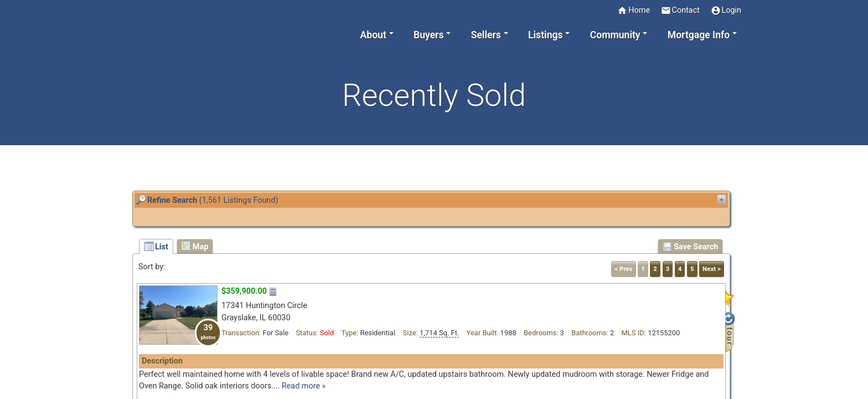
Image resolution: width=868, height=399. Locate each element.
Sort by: (152, 267)
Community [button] (615, 35)
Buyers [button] (428, 35)
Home (634, 11)
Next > (712, 269)
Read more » (304, 386)
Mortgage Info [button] (699, 35)
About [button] (373, 35)
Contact (680, 11)
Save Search (690, 247)
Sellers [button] (486, 35)
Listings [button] (546, 35)
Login (726, 11)
